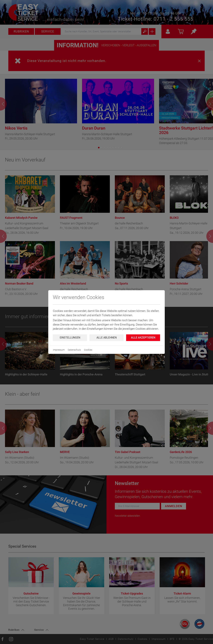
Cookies (88, 350)
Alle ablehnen (107, 338)
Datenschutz (74, 350)
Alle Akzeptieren (143, 338)
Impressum (59, 350)
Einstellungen (70, 338)
